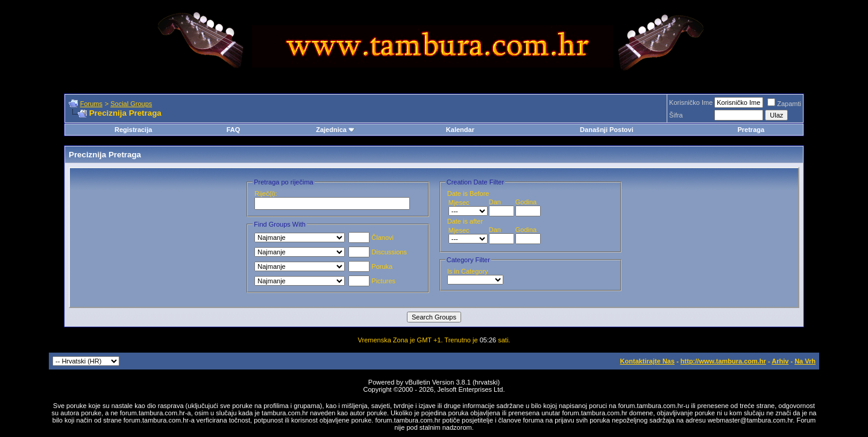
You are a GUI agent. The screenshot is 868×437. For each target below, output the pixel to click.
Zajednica (335, 130)
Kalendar (460, 130)
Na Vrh (805, 361)
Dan (495, 202)
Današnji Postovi (607, 130)
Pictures (372, 281)
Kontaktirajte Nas (647, 361)
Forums (91, 104)
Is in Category (468, 271)
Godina (526, 202)
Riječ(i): (266, 193)
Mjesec (459, 203)
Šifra (676, 115)
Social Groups (131, 104)
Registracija (133, 130)
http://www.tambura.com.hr (723, 361)
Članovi (371, 237)
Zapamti (784, 104)
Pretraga (751, 130)
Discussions (378, 252)
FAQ (234, 130)
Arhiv (780, 361)
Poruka (370, 266)
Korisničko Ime (691, 102)
